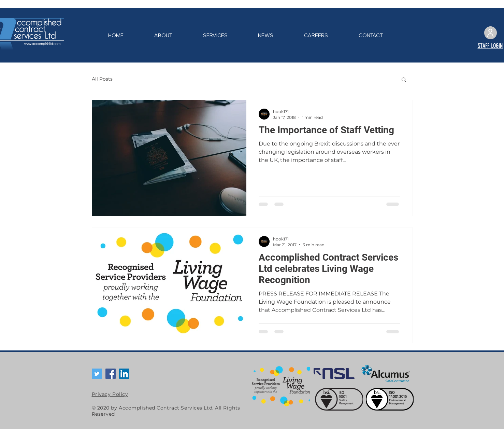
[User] (491, 33)
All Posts (102, 79)
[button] (404, 80)
